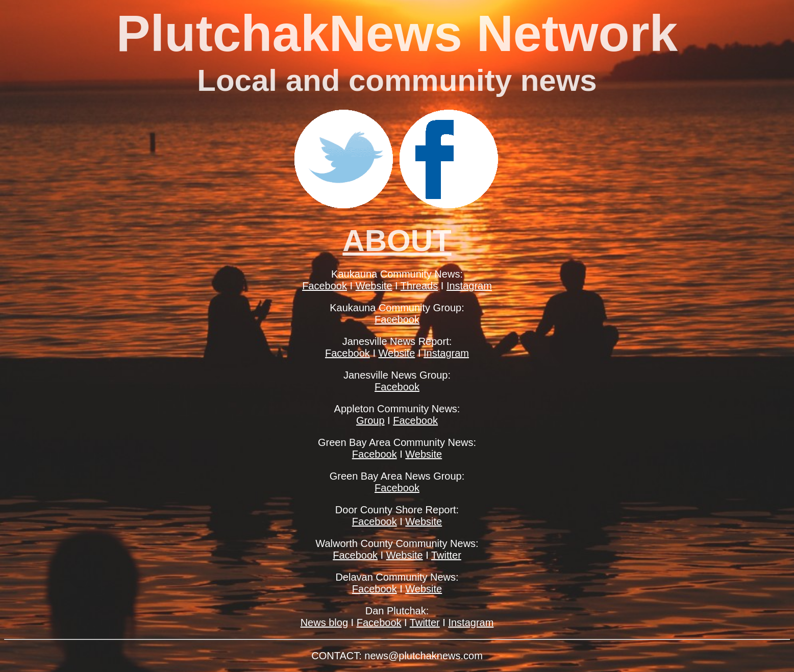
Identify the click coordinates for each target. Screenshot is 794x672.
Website (374, 286)
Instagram (469, 286)
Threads (419, 286)
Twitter (446, 555)
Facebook (325, 286)
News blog (324, 623)
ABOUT (397, 241)
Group (370, 420)
